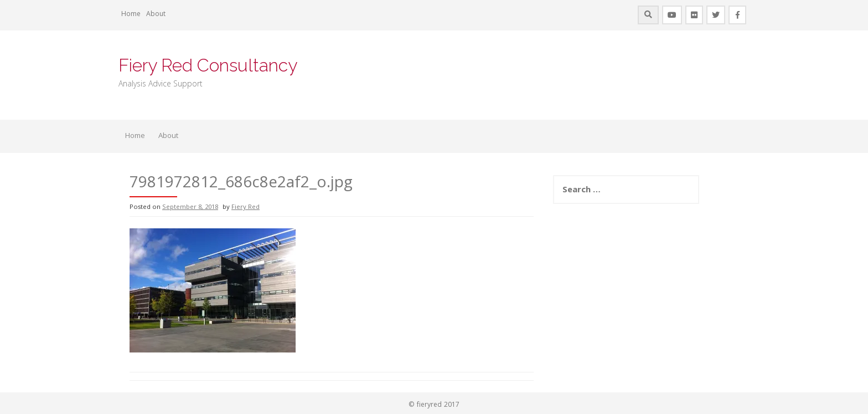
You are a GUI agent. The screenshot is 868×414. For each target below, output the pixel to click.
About (156, 15)
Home (131, 15)
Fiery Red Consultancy (208, 65)
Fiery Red (246, 208)
